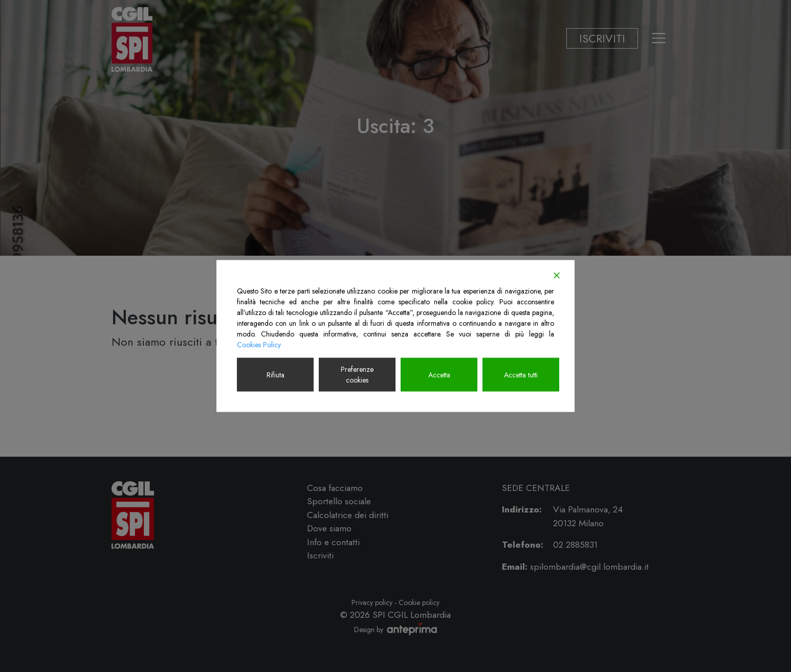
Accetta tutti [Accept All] (521, 374)
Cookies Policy (259, 345)
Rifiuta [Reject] (276, 374)
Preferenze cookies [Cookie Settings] (357, 375)
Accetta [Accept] (439, 374)
